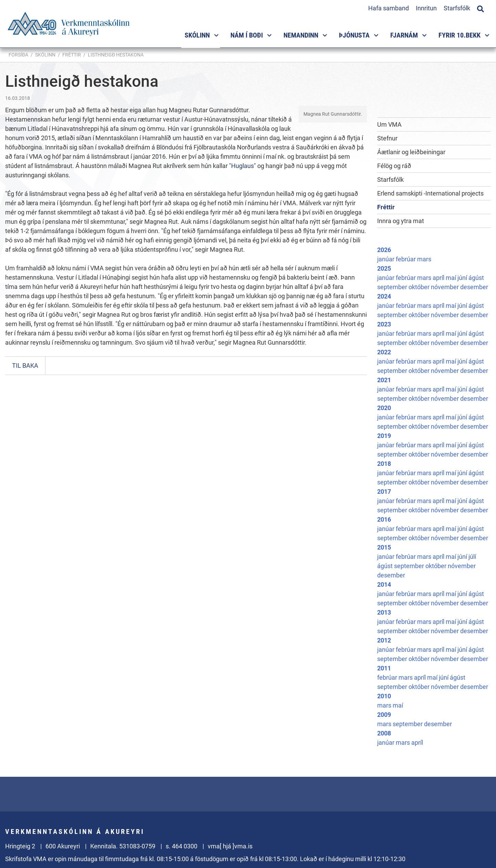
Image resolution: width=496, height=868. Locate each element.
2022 (384, 352)
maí (452, 278)
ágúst (476, 278)
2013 (384, 612)
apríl (439, 278)
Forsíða (18, 55)
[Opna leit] (480, 8)
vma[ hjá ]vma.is (230, 846)
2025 (384, 268)
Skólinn (45, 55)
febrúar (406, 259)
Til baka (25, 365)
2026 (384, 250)
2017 (384, 491)
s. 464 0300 (182, 846)
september (393, 287)
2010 (384, 696)
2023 (384, 324)
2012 (384, 640)
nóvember (446, 287)
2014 (384, 584)
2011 (384, 668)
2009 (384, 715)
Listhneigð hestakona (116, 55)
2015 (384, 547)
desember (474, 287)
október (420, 287)
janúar (386, 259)
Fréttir (72, 55)
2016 (384, 519)
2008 (384, 733)
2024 (384, 296)
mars (424, 259)
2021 (384, 380)
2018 (384, 464)
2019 (384, 436)
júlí (472, 557)
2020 (384, 408)
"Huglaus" (242, 166)
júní (463, 278)
